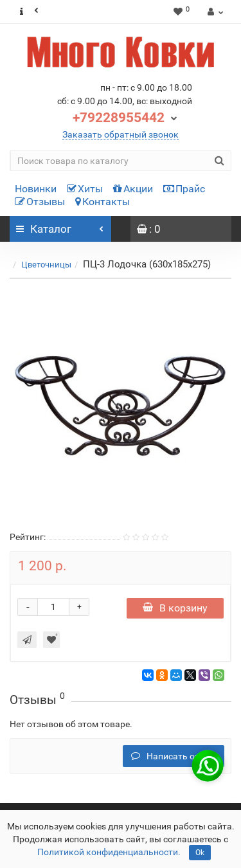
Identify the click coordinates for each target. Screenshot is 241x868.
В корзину (175, 608)
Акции (133, 189)
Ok (200, 853)
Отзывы (40, 202)
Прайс (184, 189)
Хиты (85, 189)
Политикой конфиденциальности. (109, 852)
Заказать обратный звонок (121, 134)
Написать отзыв (174, 756)
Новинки (36, 189)
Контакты (103, 202)
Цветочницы (46, 265)
